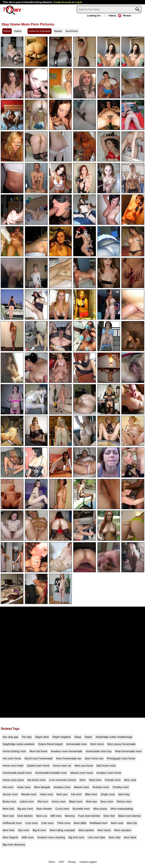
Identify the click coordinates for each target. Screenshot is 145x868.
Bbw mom (91, 794)
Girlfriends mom (12, 823)
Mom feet (109, 816)
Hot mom (8, 787)
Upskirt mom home (38, 766)
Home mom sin (62, 766)
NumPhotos (72, 31)
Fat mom (76, 794)
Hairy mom (47, 794)
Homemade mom (76, 744)
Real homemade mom (128, 751)
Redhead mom (99, 823)
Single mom (108, 794)
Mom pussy (100, 809)
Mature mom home (82, 773)
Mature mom (82, 787)
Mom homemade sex (69, 758)
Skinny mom (124, 802)
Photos (125, 16)
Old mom (43, 802)
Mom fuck (8, 830)
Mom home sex (94, 758)
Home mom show (13, 780)
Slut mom (24, 830)
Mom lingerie (10, 837)
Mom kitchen (25, 816)
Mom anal (130, 780)
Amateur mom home (109, 773)
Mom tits (132, 823)
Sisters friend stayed (50, 744)
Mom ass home (84, 766)
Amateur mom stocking (51, 837)
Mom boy (124, 794)
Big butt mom (76, 837)
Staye (78, 737)
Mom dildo (80, 823)
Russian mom (101, 787)
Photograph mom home (121, 758)
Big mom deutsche (14, 845)
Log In (79, 2)
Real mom (95, 780)
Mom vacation (123, 830)
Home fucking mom (14, 751)
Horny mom (59, 802)
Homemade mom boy (99, 751)
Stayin (88, 737)
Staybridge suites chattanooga (114, 737)
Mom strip (115, 837)
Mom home (97, 744)
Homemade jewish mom (17, 773)
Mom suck (117, 823)
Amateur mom (62, 787)
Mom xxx (42, 816)
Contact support (88, 862)
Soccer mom (10, 794)
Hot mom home (12, 758)
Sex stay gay (10, 737)
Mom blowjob (42, 787)
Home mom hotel (13, 766)
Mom (83, 780)
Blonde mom (29, 794)
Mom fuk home (38, 751)
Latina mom (27, 802)
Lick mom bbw (96, 837)
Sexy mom (107, 802)
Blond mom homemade (39, 758)
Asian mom (24, 787)
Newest (58, 31)
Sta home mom (36, 780)
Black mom (76, 802)
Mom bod (8, 816)
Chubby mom (121, 787)
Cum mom (32, 823)
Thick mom (64, 823)
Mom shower (44, 809)
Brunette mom (81, 809)
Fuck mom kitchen (89, 816)
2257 (61, 862)
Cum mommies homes (63, 780)
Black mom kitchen (130, 816)
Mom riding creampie (62, 830)
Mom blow (130, 837)
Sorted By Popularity (40, 31)
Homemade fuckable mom (51, 773)
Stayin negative (62, 737)
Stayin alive (42, 737)
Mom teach (104, 830)
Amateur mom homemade (66, 751)
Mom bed (8, 809)
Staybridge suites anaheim (19, 744)
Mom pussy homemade (121, 744)
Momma (70, 816)
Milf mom (56, 816)
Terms (52, 862)
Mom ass (91, 802)
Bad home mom (106, 766)
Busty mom (9, 802)
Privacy (72, 862)
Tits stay (27, 737)
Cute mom (47, 823)
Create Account (62, 2)
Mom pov (62, 794)
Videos (110, 16)
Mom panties (86, 830)
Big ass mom (25, 809)
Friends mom (113, 780)
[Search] (109, 9)
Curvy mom (62, 809)
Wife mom (28, 837)
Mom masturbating (122, 809)
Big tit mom (39, 830)
